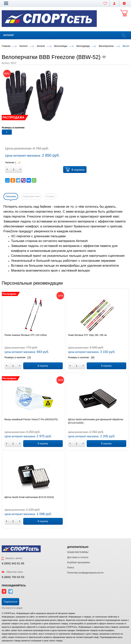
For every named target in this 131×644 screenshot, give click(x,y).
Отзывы (50, 196)
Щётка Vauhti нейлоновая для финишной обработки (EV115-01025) (96, 421)
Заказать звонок (12, 558)
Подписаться (10, 602)
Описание (11, 196)
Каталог (9, 35)
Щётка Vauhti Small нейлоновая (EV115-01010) (29, 497)
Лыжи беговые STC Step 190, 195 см (87, 335)
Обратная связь (12, 572)
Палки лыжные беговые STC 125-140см (26, 335)
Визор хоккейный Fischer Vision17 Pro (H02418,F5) (31, 419)
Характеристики (31, 196)
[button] (6, 3)
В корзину (75, 170)
